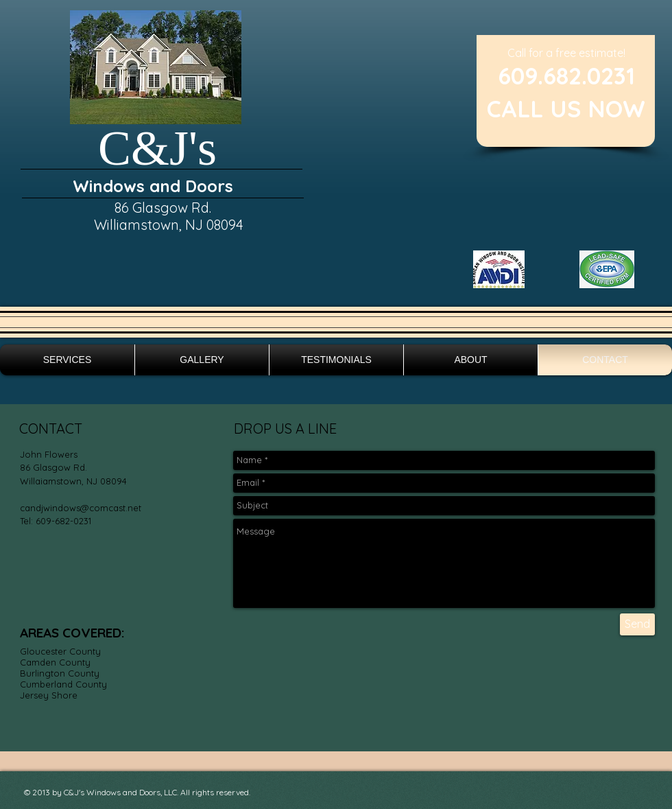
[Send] (637, 624)
